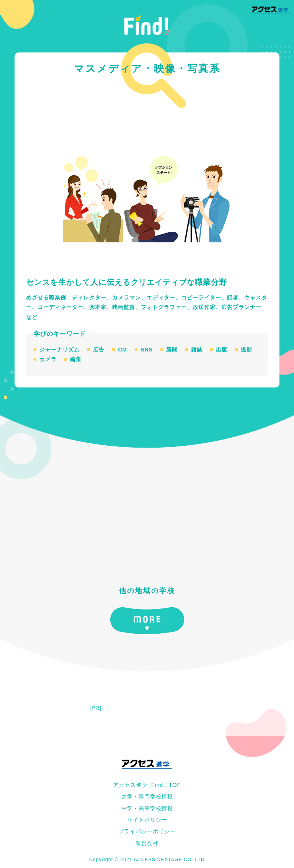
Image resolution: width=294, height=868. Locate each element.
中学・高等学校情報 (147, 808)
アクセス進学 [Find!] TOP (147, 785)
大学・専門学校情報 (147, 796)
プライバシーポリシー (147, 831)
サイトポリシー (147, 820)
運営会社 (147, 843)
